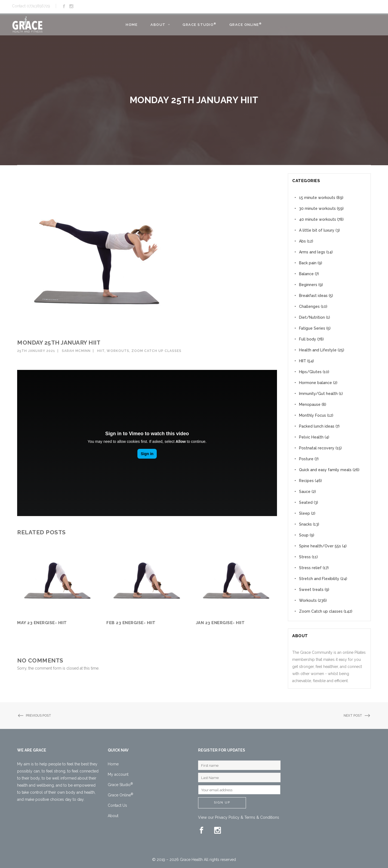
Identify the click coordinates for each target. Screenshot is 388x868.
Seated (306, 502)
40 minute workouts (318, 219)
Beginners (308, 285)
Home (113, 764)
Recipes (306, 481)
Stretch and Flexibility (319, 579)
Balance (306, 274)
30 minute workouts (317, 208)
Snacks (305, 524)
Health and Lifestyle (318, 350)
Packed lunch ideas (317, 426)
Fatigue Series (312, 328)
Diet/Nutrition (312, 317)
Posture (306, 459)
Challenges (309, 306)
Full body (308, 339)
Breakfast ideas (313, 296)
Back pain (308, 263)
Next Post (357, 716)
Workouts (118, 351)
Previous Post (34, 716)
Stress (305, 557)
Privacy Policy (227, 817)
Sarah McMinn (76, 351)
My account (118, 774)
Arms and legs (312, 252)
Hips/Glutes (310, 372)
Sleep (304, 513)
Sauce (305, 492)
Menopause (310, 404)
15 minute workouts (317, 198)
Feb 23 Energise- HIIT (131, 623)
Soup (304, 535)
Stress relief (310, 568)
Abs (302, 241)
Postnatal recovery (317, 448)
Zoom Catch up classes (156, 351)
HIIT (101, 351)
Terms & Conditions (262, 817)
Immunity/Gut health (318, 394)
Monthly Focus (312, 415)
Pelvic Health (311, 437)
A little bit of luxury (317, 230)
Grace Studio (120, 785)
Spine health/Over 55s (320, 546)
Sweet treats (311, 590)
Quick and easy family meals (325, 470)
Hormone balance (315, 383)
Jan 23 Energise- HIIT (220, 623)
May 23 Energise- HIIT (42, 623)
